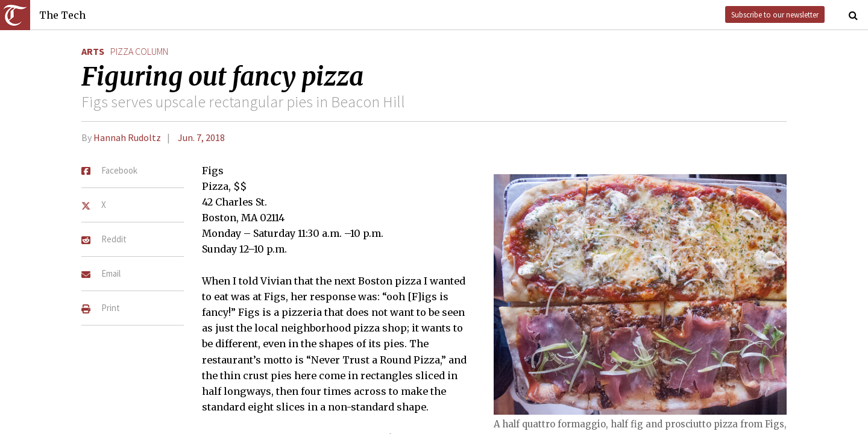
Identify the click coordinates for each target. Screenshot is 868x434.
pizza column (139, 51)
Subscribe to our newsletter (775, 14)
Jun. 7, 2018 (201, 137)
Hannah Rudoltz (127, 137)
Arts (93, 51)
